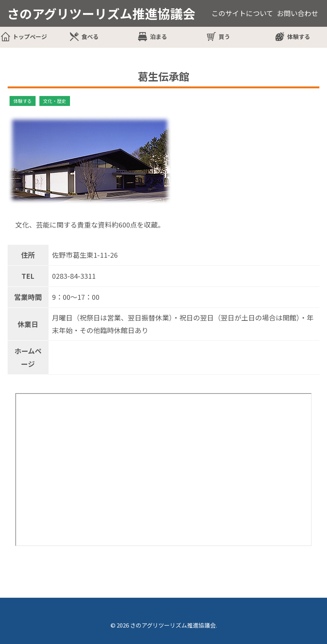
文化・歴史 (55, 101)
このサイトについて (242, 13)
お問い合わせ (298, 13)
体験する (299, 37)
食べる (90, 37)
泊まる (159, 37)
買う (225, 37)
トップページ (30, 37)
